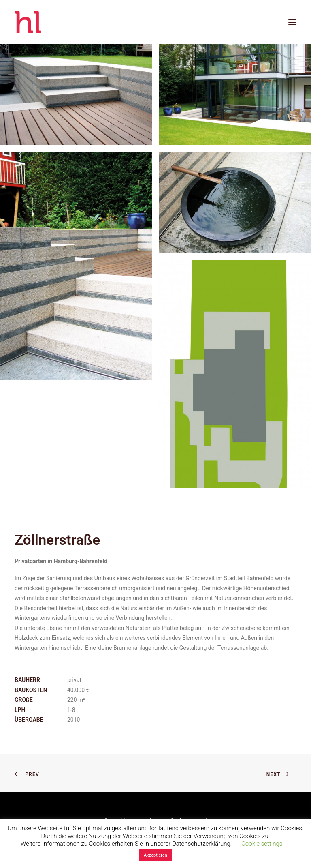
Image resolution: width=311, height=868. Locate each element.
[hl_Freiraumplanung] (28, 22)
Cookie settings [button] (262, 844)
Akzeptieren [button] (155, 855)
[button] (292, 22)
